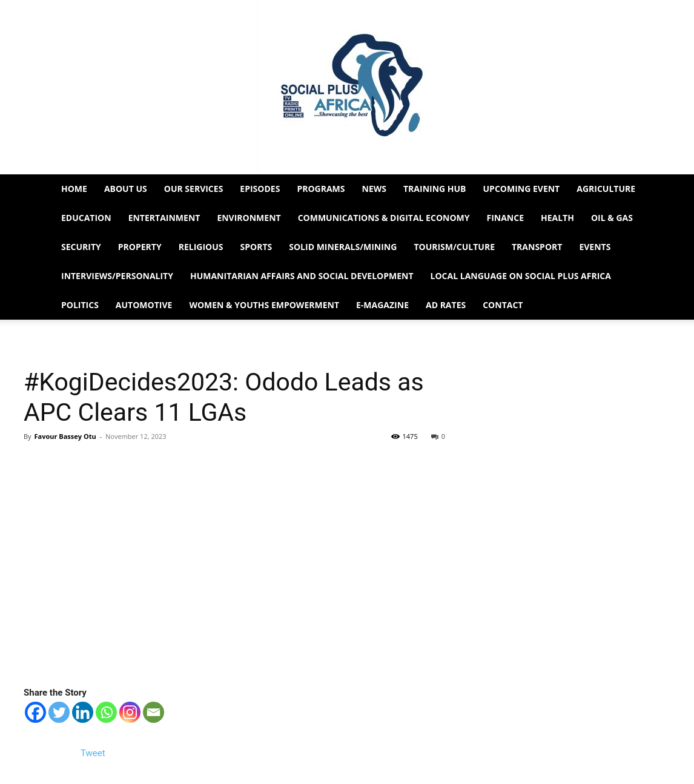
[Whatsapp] (106, 712)
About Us (126, 189)
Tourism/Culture (454, 247)
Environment (249, 218)
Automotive (144, 305)
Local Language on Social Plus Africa (521, 276)
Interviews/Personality (117, 276)
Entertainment (164, 218)
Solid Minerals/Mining (343, 247)
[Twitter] (59, 712)
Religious (201, 247)
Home (74, 189)
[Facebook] (35, 712)
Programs (321, 189)
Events (595, 247)
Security (81, 247)
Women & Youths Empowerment (264, 305)
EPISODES (260, 189)
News (374, 189)
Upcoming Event (522, 189)
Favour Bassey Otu (65, 436)
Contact (503, 305)
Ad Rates (446, 305)
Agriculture (606, 189)
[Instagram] (130, 712)
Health (557, 218)
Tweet (93, 753)
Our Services (194, 189)
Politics (80, 305)
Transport (537, 247)
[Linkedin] (83, 712)
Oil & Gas (612, 218)
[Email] (154, 712)
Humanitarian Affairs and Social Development (302, 276)
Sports (256, 247)
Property (140, 247)
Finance (505, 218)
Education (86, 218)
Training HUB (435, 189)
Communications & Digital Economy (384, 218)
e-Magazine (382, 305)
